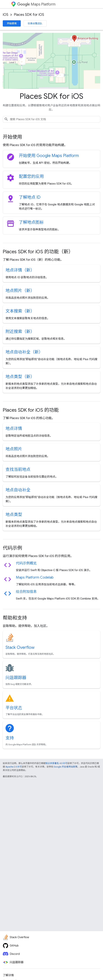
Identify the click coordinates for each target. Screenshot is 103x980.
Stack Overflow (20, 647)
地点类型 (14, 515)
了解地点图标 (31, 222)
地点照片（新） (20, 291)
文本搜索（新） (20, 311)
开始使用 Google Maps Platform (49, 156)
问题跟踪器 (16, 678)
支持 (10, 738)
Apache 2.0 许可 (14, 767)
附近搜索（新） (20, 332)
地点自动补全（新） (24, 352)
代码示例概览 (26, 563)
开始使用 (12, 23)
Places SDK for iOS (29, 15)
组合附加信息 (26, 592)
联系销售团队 (35, 23)
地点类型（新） (20, 377)
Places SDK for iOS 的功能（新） (38, 252)
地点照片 (14, 449)
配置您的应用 (31, 176)
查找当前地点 (18, 469)
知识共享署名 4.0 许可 (56, 763)
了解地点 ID (30, 197)
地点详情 (14, 429)
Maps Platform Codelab (35, 577)
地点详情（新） (20, 270)
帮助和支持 (15, 618)
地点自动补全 (18, 490)
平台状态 (14, 708)
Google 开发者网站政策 (66, 767)
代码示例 (12, 548)
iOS (6, 15)
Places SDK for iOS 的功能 (31, 410)
